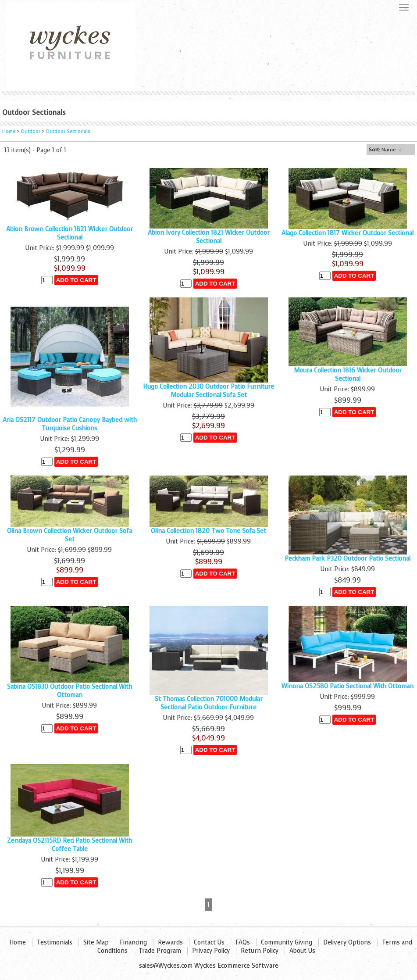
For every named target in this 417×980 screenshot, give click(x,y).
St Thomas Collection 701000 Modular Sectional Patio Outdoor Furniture (209, 703)
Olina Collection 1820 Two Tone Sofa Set (208, 531)
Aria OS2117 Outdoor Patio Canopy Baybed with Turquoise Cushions (70, 424)
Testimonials (55, 942)
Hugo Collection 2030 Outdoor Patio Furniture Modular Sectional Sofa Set (208, 391)
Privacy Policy (211, 951)
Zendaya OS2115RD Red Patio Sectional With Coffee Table (69, 845)
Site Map (96, 942)
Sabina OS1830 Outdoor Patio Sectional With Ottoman (69, 691)
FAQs (243, 942)
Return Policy (260, 951)
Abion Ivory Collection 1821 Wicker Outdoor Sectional (209, 237)
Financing (133, 942)
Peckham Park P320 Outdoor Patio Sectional (347, 559)
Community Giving (287, 942)
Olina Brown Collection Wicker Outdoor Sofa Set (69, 535)
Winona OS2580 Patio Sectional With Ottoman (347, 686)
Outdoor (31, 131)
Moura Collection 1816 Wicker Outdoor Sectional (348, 375)
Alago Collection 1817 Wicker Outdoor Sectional (347, 233)
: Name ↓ (385, 150)
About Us (302, 951)
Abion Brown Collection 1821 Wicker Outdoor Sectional (69, 233)
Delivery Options (347, 942)
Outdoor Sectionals (68, 131)
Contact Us (209, 942)
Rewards (170, 942)
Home (9, 131)
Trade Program (160, 951)
